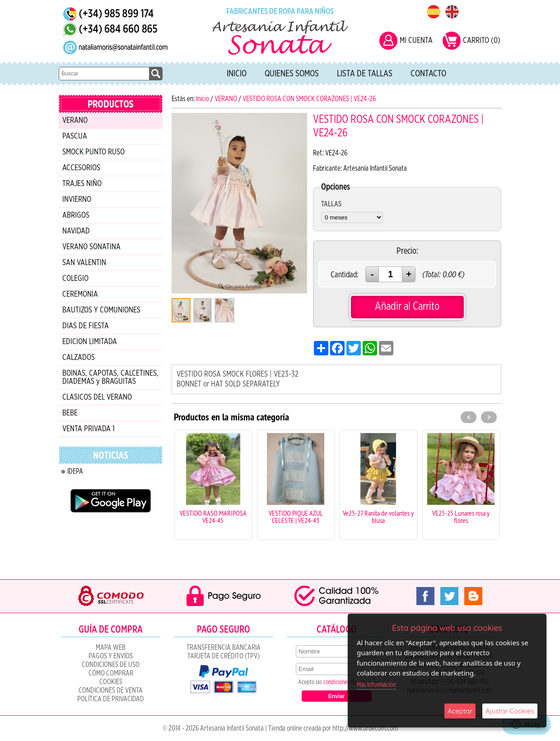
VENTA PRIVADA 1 (89, 429)
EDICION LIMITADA (90, 342)
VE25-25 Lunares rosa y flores (461, 517)
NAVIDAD (76, 231)
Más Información (376, 685)
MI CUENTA (416, 41)
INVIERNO (77, 200)
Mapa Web (111, 648)
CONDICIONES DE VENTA (111, 690)
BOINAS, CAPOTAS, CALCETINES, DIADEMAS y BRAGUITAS (110, 377)
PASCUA (75, 136)
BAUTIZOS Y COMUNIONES (101, 310)
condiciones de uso (345, 682)
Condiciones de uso (111, 665)
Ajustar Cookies (510, 711)
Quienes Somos (292, 74)
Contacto (428, 74)
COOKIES (111, 682)
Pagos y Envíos (111, 656)
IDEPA (75, 471)
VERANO (75, 121)
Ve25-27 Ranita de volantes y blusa (378, 517)
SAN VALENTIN (84, 263)
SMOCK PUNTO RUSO (93, 152)
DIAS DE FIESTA (86, 326)
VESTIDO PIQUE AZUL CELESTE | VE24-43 (296, 517)
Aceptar (460, 711)
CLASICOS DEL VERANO (97, 397)
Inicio (237, 74)
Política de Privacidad (111, 699)
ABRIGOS (76, 215)
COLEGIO (75, 279)
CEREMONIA (80, 294)
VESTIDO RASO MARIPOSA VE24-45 (213, 517)
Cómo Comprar (111, 673)
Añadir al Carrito (407, 306)
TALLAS (331, 204)
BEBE (70, 413)
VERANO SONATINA (91, 247)
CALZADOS (79, 358)
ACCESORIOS (81, 168)
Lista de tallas (365, 74)
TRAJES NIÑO (82, 184)
